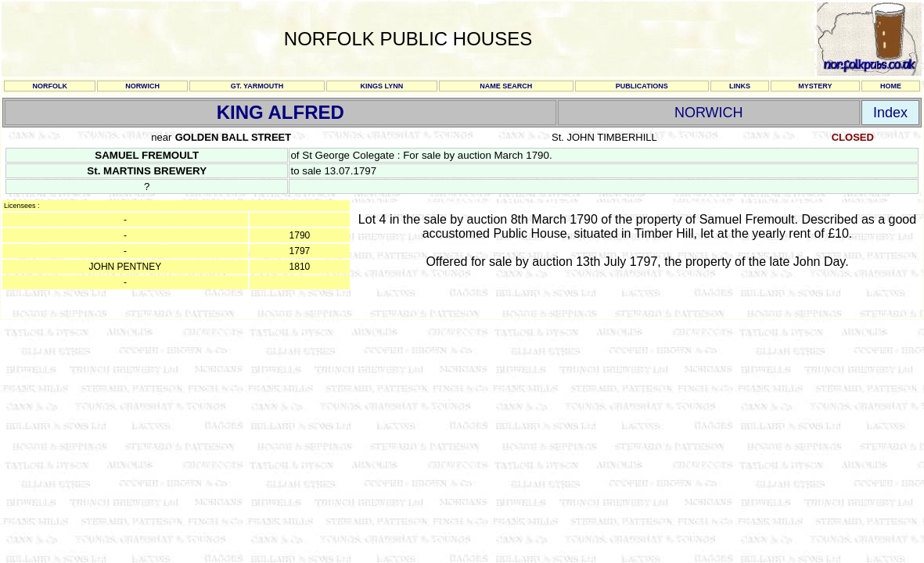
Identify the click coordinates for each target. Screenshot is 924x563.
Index (890, 113)
